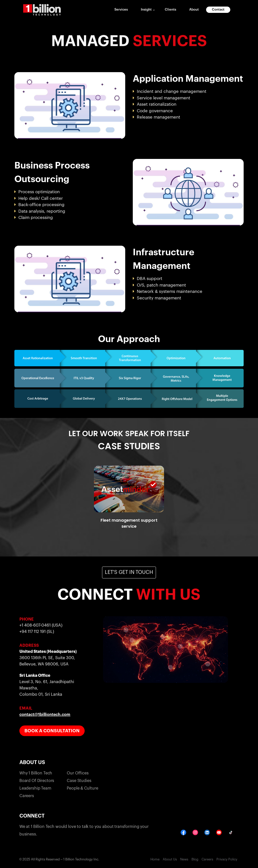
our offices (78, 773)
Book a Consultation (52, 731)
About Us (170, 859)
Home (155, 859)
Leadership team (35, 788)
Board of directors (37, 781)
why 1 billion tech (36, 773)
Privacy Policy (227, 859)
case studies (79, 781)
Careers (27, 796)
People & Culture (82, 788)
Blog (195, 859)
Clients (170, 9)
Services (121, 9)
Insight (146, 9)
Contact (218, 9)
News (184, 859)
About (194, 9)
